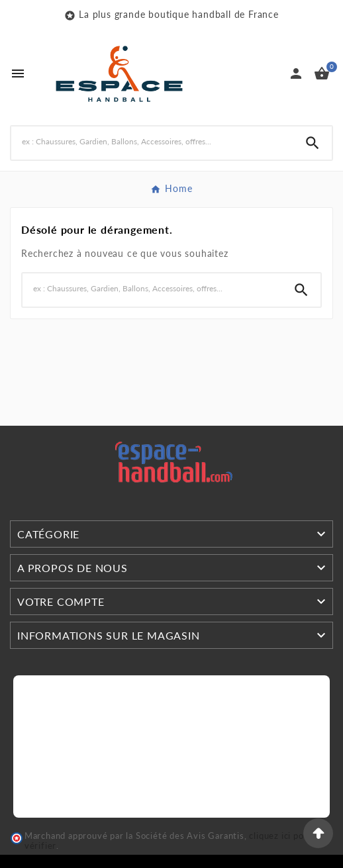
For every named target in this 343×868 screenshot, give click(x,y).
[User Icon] (296, 73)
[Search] (152, 141)
